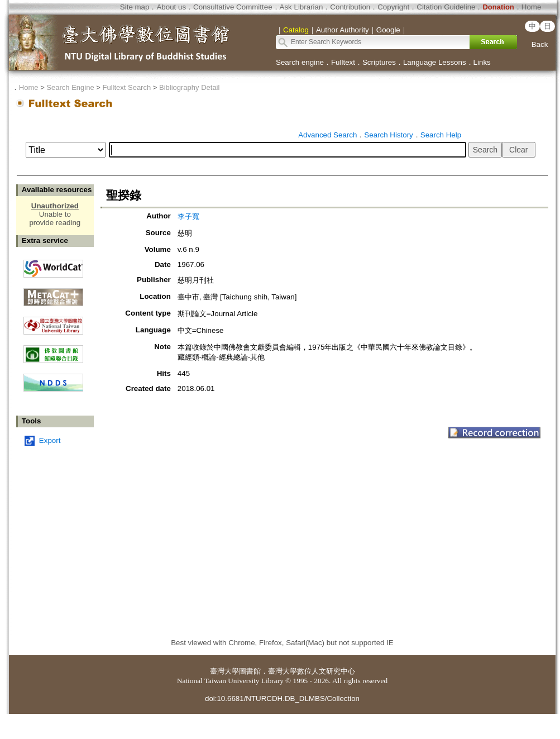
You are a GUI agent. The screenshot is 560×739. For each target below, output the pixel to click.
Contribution (350, 7)
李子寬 (188, 216)
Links (482, 62)
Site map (135, 7)
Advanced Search (327, 135)
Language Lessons (435, 62)
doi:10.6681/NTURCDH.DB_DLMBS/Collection (282, 699)
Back (540, 44)
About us (171, 7)
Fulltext (343, 62)
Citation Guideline (446, 7)
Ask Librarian (301, 7)
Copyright (393, 7)
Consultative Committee (233, 7)
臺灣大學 (224, 671)
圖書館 (250, 671)
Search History (388, 135)
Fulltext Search (126, 87)
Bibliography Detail (189, 87)
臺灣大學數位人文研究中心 (312, 671)
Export (50, 440)
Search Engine (70, 87)
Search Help (441, 135)
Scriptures (379, 62)
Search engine (300, 62)
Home (532, 7)
